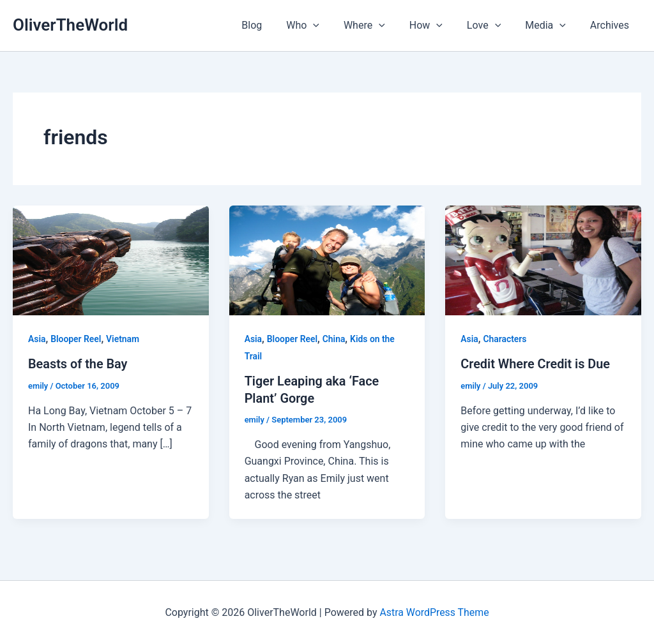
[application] (334, 26)
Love (493, 26)
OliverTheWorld (70, 25)
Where (382, 26)
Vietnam (123, 339)
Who (324, 26)
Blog (277, 25)
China (335, 339)
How (439, 26)
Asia (37, 339)
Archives (612, 25)
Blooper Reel (76, 339)
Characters (506, 339)
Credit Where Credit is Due (536, 364)
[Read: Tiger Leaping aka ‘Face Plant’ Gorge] (327, 259)
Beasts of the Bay (78, 364)
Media (551, 26)
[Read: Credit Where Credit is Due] (543, 259)
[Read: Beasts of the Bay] (111, 259)
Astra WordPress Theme (434, 612)
